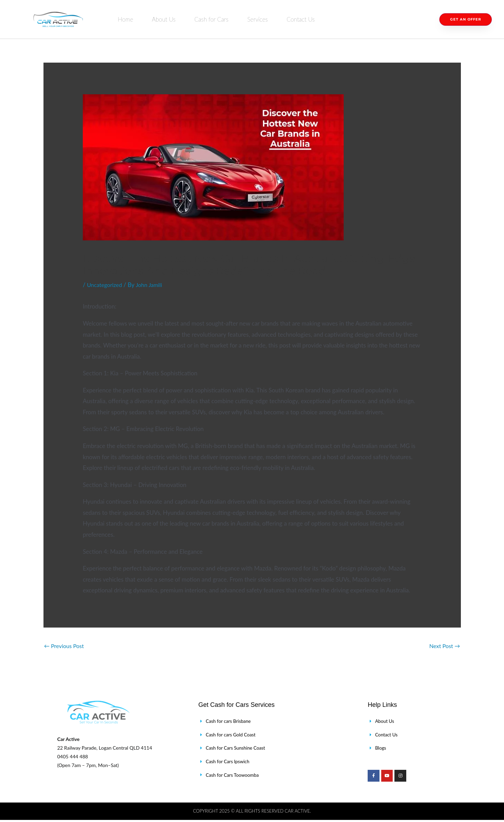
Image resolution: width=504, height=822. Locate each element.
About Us (164, 19)
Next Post (444, 646)
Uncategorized (106, 285)
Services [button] (258, 19)
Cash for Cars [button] (211, 19)
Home (126, 19)
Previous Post (66, 646)
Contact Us (301, 19)
